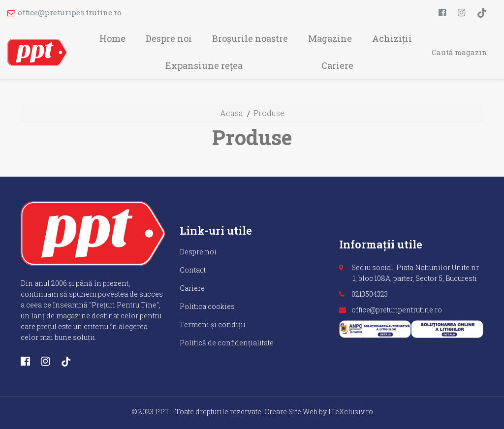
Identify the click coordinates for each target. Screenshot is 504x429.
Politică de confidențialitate (227, 343)
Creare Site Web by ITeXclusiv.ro (319, 412)
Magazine (330, 38)
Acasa (232, 113)
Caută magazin (459, 52)
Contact (193, 270)
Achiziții (392, 38)
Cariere (337, 65)
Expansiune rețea (204, 65)
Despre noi (169, 38)
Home (112, 38)
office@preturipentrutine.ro (64, 12)
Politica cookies (207, 306)
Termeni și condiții (213, 324)
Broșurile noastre (250, 38)
